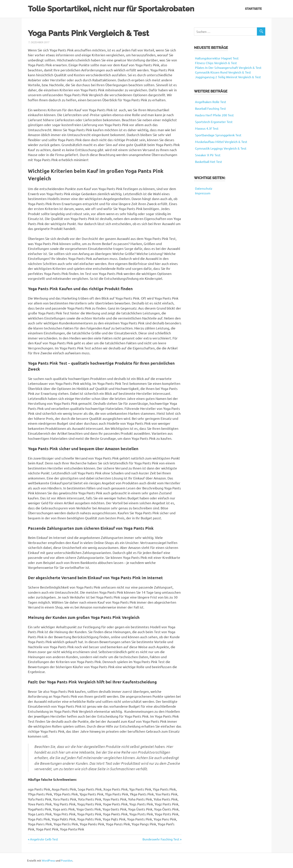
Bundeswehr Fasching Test (161, 839)
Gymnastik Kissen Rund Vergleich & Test (223, 72)
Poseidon (67, 860)
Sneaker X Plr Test (208, 155)
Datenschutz (204, 188)
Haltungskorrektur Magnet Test (217, 58)
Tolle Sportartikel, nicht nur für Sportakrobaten (111, 9)
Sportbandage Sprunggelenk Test (218, 135)
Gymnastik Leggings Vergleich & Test (221, 148)
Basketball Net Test (208, 162)
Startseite (253, 9)
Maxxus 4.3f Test (207, 128)
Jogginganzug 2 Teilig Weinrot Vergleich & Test (228, 77)
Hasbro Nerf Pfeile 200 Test (214, 115)
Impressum (203, 193)
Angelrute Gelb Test (44, 839)
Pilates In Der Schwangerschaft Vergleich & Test (228, 67)
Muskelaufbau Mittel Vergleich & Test (221, 142)
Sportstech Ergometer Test (214, 122)
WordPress (48, 860)
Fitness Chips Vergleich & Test (216, 63)
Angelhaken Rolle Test (211, 102)
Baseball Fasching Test (210, 108)
